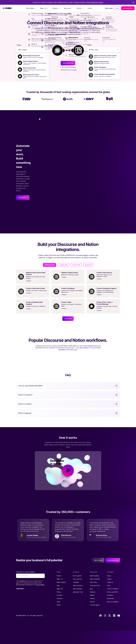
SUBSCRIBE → (21, 602)
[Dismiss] (133, 2)
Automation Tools (78, 605)
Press (109, 599)
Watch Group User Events (31, 75)
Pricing (90, 8)
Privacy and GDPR (112, 605)
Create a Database (100, 67)
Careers (109, 592)
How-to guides (77, 589)
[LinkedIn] (114, 629)
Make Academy (95, 589)
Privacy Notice (40, 598)
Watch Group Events (29, 68)
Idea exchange (77, 602)
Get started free (128, 8)
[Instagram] (105, 629)
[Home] (7, 8)
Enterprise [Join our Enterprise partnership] (60, 612)
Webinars (93, 605)
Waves (59, 618)
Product (59, 589)
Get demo (60, 608)
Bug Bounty (110, 612)
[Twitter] (110, 629)
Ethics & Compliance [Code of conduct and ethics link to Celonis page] (113, 615)
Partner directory (78, 599)
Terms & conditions (113, 602)
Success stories (77, 592)
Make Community (95, 592)
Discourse (44, 29)
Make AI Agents (61, 595)
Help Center (94, 595)
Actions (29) (76, 265)
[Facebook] (100, 629)
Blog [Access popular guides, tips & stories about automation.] (91, 602)
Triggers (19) (63, 265)
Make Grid (60, 602)
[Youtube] (119, 629)
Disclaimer (110, 608)
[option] (33, 57)
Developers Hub (95, 599)
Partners (92, 612)
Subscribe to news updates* (26, 585)
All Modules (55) (50, 265)
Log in (117, 8)
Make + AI (60, 592)
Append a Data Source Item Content (105, 56)
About (109, 589)
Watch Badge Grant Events (31, 56)
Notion (53, 29)
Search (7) (88, 265)
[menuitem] (31, 8)
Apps (58, 599)
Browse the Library (97, 2)
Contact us (110, 595)
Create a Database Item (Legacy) (104, 74)
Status (59, 615)
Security (92, 615)
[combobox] (18, 50)
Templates (76, 595)
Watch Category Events (30, 61)
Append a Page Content (101, 62)
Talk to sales (109, 8)
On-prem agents (95, 618)
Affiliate (92, 608)
